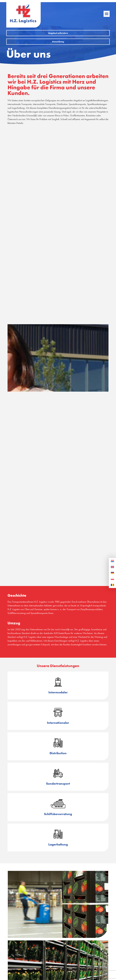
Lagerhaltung (58, 844)
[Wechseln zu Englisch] (112, 567)
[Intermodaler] (58, 682)
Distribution (58, 753)
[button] (107, 14)
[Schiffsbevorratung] (58, 804)
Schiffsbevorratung (58, 814)
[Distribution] (58, 743)
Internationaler (58, 723)
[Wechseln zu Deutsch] (112, 573)
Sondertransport (58, 784)
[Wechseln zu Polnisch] (112, 579)
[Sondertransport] (58, 773)
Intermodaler (58, 692)
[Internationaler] (58, 712)
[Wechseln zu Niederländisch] (112, 561)
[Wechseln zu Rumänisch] (112, 585)
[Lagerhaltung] (58, 834)
